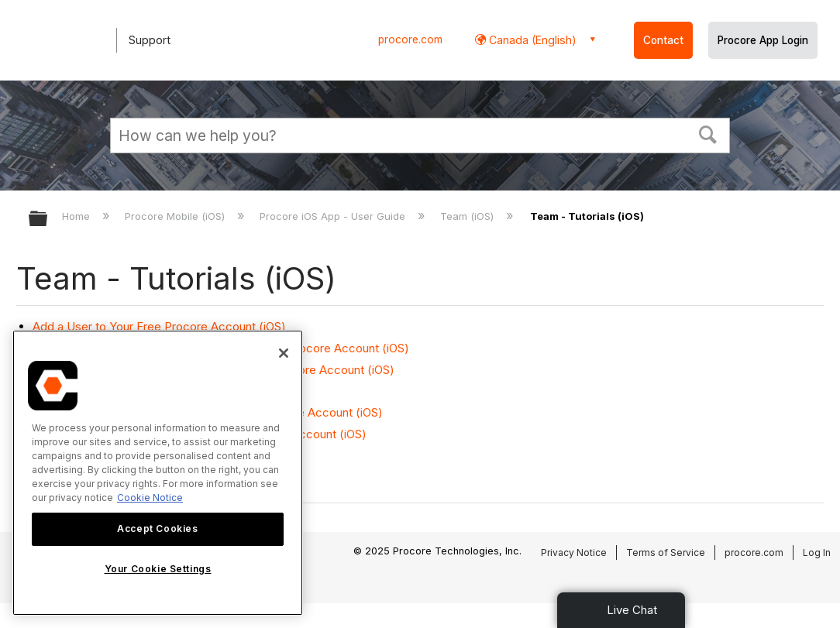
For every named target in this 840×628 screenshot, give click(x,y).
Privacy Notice (574, 553)
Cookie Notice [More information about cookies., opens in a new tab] (150, 498)
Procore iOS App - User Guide (334, 216)
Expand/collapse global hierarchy (48, 220)
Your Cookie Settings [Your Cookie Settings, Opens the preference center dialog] (158, 569)
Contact (663, 40)
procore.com (410, 39)
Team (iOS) (468, 216)
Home (77, 216)
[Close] (284, 353)
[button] (708, 133)
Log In (817, 553)
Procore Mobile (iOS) (176, 216)
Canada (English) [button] (531, 40)
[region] (158, 473)
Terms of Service (666, 553)
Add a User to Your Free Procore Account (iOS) (159, 326)
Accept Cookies (157, 528)
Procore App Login (763, 40)
